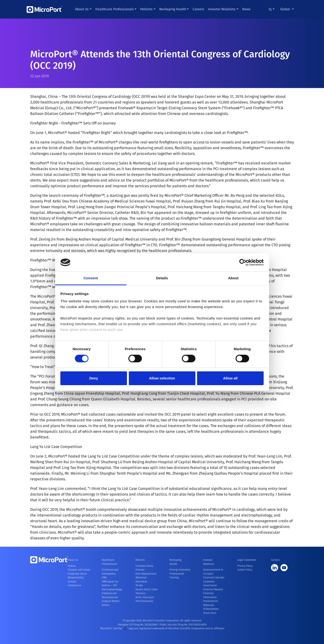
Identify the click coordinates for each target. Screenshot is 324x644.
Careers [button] (198, 9)
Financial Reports (213, 589)
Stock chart (210, 613)
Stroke (139, 585)
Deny (94, 378)
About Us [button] (82, 9)
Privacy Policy (245, 566)
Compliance (74, 585)
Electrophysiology (112, 589)
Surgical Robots (111, 601)
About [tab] (233, 278)
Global (286, 9)
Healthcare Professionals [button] (115, 9)
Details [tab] (162, 278)
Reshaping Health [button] (173, 9)
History (72, 566)
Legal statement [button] (247, 560)
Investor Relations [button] (222, 9)
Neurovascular (110, 597)
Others (106, 605)
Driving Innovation (180, 570)
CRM (104, 578)
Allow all (230, 378)
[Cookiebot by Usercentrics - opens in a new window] (243, 262)
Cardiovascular (110, 570)
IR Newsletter (211, 609)
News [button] (246, 9)
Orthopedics (109, 574)
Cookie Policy (245, 570)
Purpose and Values (79, 570)
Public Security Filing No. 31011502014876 (183, 625)
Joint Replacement (146, 574)
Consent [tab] (91, 278)
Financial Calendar (214, 578)
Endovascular (109, 593)
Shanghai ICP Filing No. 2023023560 (138, 625)
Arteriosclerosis (144, 601)
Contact (72, 582)
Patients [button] (146, 9)
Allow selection (162, 378)
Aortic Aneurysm (145, 597)
